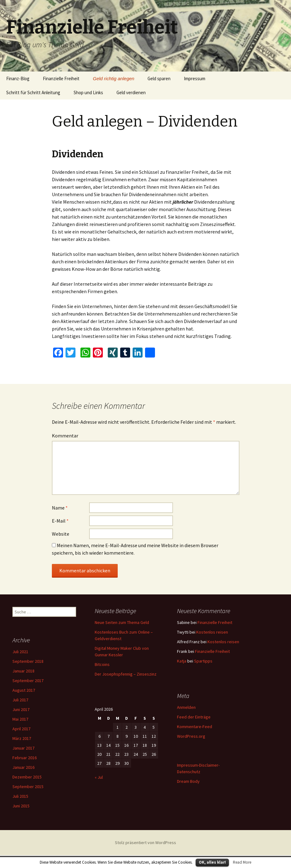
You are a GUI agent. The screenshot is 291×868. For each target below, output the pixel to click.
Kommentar (65, 436)
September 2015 (28, 787)
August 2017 (24, 690)
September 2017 (28, 681)
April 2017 (21, 729)
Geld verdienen (131, 92)
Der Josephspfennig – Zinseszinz (126, 674)
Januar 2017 (23, 748)
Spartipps (203, 661)
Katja (182, 661)
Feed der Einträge (194, 717)
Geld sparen (159, 78)
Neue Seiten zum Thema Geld (122, 622)
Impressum (195, 78)
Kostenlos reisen (212, 632)
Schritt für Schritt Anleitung (33, 92)
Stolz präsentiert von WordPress (145, 843)
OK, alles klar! (212, 862)
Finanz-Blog (18, 78)
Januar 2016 (23, 767)
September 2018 (28, 661)
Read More (242, 862)
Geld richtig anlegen (114, 78)
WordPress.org (191, 736)
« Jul (99, 777)
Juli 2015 (20, 796)
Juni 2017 (21, 709)
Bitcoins (102, 664)
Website (61, 534)
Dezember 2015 (27, 777)
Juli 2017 (20, 700)
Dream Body (188, 781)
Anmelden (186, 707)
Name (60, 508)
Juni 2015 (21, 806)
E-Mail (60, 521)
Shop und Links (88, 92)
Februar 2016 (25, 758)
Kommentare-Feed (195, 727)
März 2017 (22, 738)
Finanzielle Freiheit (61, 78)
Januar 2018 (23, 671)
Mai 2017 (20, 719)
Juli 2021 (20, 652)
